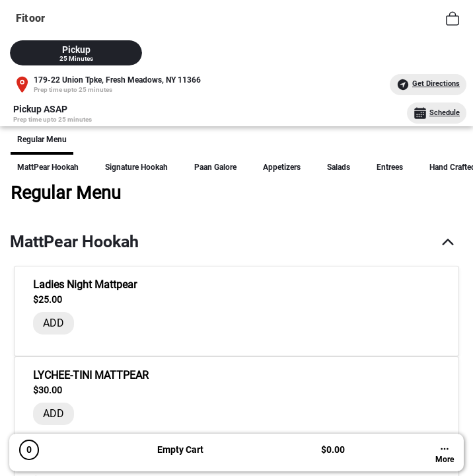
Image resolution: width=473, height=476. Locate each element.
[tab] (76, 53)
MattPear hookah (48, 167)
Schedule (437, 113)
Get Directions (428, 85)
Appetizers (282, 167)
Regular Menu (42, 139)
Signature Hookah (136, 167)
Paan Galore (215, 167)
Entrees (390, 167)
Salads (339, 167)
